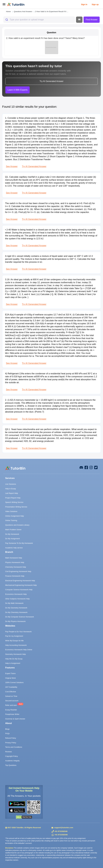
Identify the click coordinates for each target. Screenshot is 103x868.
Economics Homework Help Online (19, 650)
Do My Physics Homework (15, 621)
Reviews (9, 752)
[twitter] (96, 467)
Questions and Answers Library (17, 525)
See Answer (12, 166)
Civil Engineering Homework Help (18, 571)
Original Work (11, 678)
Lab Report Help (12, 493)
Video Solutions (11, 511)
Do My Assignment (12, 539)
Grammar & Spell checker (15, 719)
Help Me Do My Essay (14, 659)
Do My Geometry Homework (16, 608)
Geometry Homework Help (15, 654)
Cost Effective (11, 692)
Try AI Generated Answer (34, 166)
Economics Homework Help (16, 594)
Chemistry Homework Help (16, 567)
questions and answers (23, 12)
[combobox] (39, 20)
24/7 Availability (11, 687)
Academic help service (14, 548)
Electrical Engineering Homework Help (20, 581)
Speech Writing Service (14, 502)
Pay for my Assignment (14, 636)
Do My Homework (12, 534)
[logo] (16, 4)
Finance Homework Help (15, 576)
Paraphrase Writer (12, 714)
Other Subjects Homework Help (17, 599)
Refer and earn (11, 705)
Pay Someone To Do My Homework (19, 543)
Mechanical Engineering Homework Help (21, 585)
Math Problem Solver (13, 530)
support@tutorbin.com (63, 828)
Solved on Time (11, 696)
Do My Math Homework (14, 603)
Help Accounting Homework (16, 645)
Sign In (84, 4)
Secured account (12, 701)
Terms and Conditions (14, 747)
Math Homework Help (14, 558)
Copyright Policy (12, 756)
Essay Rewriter (11, 710)
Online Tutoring (11, 520)
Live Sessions (11, 484)
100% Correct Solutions (14, 682)
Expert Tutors (10, 673)
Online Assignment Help (15, 516)
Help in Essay (11, 489)
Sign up (95, 4)
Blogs (7, 729)
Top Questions (11, 765)
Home (8, 12)
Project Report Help (13, 498)
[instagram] (91, 467)
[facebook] (81, 467)
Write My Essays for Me (14, 641)
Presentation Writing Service (16, 507)
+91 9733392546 (61, 831)
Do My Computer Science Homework (20, 617)
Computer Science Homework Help (19, 590)
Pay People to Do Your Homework (18, 632)
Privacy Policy (11, 743)
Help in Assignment (13, 663)
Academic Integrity (12, 761)
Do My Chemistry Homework (16, 612)
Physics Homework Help (15, 562)
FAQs (7, 733)
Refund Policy (11, 738)
